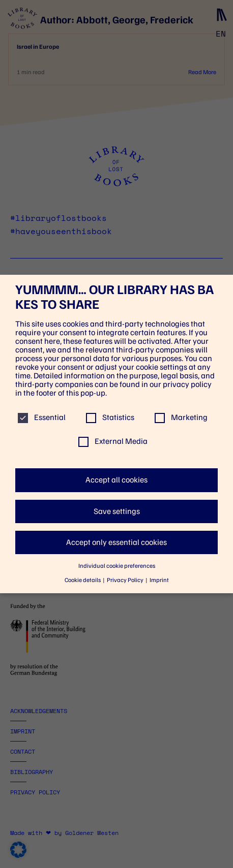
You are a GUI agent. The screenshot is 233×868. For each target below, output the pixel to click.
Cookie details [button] (83, 580)
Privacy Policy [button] (126, 580)
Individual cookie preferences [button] (117, 566)
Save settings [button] (117, 511)
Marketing (181, 417)
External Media (113, 441)
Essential (42, 417)
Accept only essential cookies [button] (116, 542)
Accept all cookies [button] (116, 480)
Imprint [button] (159, 580)
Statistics (110, 417)
